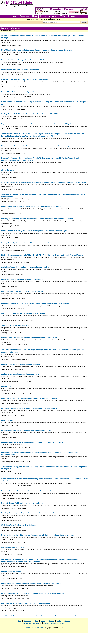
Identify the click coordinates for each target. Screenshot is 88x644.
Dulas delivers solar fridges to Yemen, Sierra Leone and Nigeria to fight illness (31, 207)
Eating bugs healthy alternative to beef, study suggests (22, 279)
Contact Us (31, 19)
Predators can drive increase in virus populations (20, 70)
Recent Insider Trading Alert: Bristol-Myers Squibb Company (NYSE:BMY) (29, 338)
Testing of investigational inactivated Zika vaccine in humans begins (27, 243)
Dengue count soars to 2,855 (12, 571)
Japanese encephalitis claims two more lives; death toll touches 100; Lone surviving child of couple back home (44, 182)
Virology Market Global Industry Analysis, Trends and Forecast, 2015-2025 (29, 114)
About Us (47, 19)
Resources (24, 16)
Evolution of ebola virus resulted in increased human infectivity (25, 267)
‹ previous (14, 616)
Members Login (56, 19)
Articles (53, 16)
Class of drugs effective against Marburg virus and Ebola (23, 313)
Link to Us (55, 623)
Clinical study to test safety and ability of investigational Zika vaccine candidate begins (34, 231)
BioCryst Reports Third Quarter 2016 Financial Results (22, 291)
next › (77, 616)
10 (65, 616)
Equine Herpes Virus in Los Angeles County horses (21, 374)
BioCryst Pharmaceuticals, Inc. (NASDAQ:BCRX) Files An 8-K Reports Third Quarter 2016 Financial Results (42, 255)
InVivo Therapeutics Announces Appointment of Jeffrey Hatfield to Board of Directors (34, 593)
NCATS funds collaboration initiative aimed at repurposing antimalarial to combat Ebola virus (37, 50)
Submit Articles (27, 623)
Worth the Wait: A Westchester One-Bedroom (18, 525)
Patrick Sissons (7, 420)
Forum (43, 16)
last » (85, 616)
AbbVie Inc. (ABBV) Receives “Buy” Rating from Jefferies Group (26, 603)
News (35, 16)
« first (5, 616)
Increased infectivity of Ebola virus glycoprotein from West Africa (26, 430)
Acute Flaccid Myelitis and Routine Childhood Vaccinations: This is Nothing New (32, 442)
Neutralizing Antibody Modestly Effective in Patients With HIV (25, 80)
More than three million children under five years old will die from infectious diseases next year (37, 535)
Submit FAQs (38, 623)
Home (14, 16)
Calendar (72, 16)
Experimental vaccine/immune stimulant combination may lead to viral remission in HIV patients (38, 124)
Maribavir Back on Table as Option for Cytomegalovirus (22, 503)
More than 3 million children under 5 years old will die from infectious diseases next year (35, 491)
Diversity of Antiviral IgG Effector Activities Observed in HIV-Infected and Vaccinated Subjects (37, 219)
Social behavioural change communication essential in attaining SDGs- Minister (32, 584)
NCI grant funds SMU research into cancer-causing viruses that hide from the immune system (37, 146)
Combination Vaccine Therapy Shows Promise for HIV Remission (26, 60)
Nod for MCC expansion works (13, 547)
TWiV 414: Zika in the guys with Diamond (17, 326)
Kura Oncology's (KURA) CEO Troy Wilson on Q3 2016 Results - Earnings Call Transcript (35, 303)
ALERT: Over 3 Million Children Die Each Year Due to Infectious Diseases (29, 398)
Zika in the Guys (7, 170)
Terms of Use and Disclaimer (34, 628)
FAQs (62, 16)
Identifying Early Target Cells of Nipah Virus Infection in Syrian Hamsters (29, 408)
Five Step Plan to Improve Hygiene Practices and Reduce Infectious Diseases (31, 513)
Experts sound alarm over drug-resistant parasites (20, 364)
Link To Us (39, 19)
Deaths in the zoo (8, 386)
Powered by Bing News (9, 31)
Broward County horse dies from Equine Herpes (20, 92)
